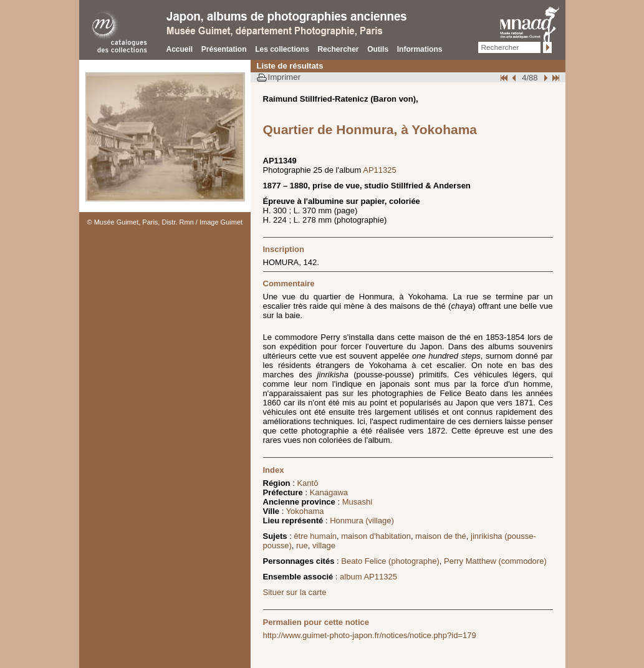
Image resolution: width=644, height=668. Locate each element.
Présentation (224, 49)
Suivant (544, 78)
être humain (315, 536)
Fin (555, 78)
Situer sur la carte (295, 592)
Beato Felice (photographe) (390, 561)
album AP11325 (368, 577)
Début (505, 78)
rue (302, 545)
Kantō (307, 483)
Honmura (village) (362, 520)
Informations (420, 49)
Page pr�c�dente (516, 78)
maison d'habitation (376, 536)
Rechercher (338, 49)
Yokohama (305, 511)
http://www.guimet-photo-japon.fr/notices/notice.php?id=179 (370, 635)
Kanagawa (329, 492)
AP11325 (380, 170)
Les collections (282, 49)
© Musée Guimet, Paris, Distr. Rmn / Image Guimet (165, 222)
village (324, 545)
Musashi (357, 502)
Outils (378, 49)
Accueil (180, 49)
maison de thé (441, 536)
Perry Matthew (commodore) (495, 561)
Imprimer (285, 77)
